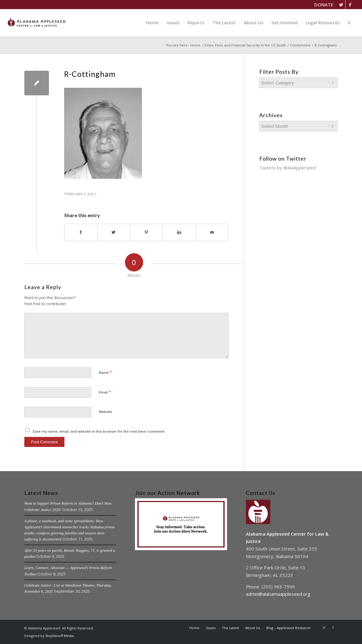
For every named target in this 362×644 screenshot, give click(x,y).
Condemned (300, 45)
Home (195, 45)
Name (105, 372)
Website (105, 412)
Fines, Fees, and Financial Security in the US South (245, 45)
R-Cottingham (90, 74)
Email (105, 392)
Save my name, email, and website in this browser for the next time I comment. (99, 431)
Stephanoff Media (60, 636)
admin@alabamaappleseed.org (278, 594)
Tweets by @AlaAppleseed (288, 168)
